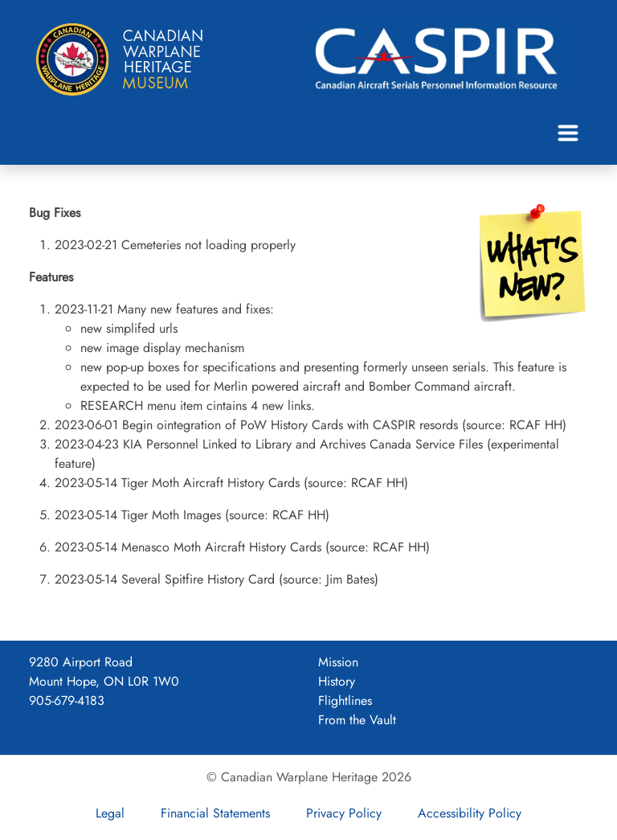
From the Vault (357, 720)
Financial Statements (215, 813)
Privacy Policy (344, 813)
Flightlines (345, 701)
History (337, 681)
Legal (110, 813)
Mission (338, 662)
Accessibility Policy (470, 813)
